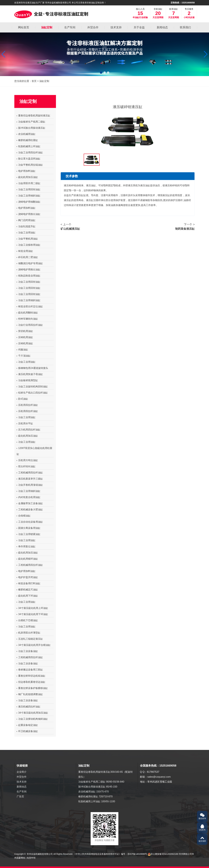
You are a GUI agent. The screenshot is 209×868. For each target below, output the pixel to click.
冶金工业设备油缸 (27, 651)
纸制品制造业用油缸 (29, 276)
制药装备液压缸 (185, 229)
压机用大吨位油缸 (27, 460)
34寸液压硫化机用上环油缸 (32, 608)
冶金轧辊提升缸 (26, 226)
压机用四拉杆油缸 (27, 405)
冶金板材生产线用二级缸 (31, 122)
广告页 (20, 796)
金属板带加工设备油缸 (30, 503)
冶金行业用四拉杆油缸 (30, 325)
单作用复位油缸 (26, 546)
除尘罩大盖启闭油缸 (29, 159)
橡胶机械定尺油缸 (27, 590)
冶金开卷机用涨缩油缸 (30, 485)
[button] (4, 54)
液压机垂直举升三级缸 (30, 479)
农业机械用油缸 (26, 134)
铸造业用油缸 (25, 251)
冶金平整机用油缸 (27, 239)
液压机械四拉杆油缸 (29, 707)
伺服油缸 (22, 350)
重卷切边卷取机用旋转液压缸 (33, 116)
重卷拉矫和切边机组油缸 (31, 676)
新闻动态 (22, 787)
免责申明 (31, 858)
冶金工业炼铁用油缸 (29, 245)
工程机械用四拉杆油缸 (30, 473)
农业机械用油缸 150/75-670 (93, 792)
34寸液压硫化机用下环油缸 (32, 614)
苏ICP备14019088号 (137, 854)
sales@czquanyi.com (159, 777)
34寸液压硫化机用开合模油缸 (34, 645)
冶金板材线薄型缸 (27, 380)
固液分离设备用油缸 (29, 528)
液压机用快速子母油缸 (30, 374)
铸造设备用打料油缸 (29, 583)
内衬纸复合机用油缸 (29, 497)
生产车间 (22, 792)
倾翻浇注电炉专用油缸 (30, 263)
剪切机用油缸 (25, 331)
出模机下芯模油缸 (27, 620)
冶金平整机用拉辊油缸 (30, 165)
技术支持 (22, 782)
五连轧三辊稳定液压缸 (30, 639)
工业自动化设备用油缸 (30, 522)
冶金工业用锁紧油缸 (29, 534)
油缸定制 (44, 81)
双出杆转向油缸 (26, 466)
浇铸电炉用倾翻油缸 (29, 202)
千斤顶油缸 (24, 356)
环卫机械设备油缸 (27, 731)
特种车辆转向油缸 (27, 319)
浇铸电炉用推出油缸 (29, 214)
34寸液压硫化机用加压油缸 (32, 713)
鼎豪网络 (21, 858)
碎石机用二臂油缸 (27, 257)
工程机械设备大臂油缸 (30, 510)
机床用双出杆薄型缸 (29, 633)
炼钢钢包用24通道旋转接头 (32, 368)
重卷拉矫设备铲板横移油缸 (32, 688)
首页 (34, 81)
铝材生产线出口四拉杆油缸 (32, 393)
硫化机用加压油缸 (27, 177)
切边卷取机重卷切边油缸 (31, 682)
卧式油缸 (22, 399)
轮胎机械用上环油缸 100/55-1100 (97, 801)
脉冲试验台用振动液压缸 (31, 128)
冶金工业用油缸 (26, 233)
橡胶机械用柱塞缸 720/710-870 (95, 796)
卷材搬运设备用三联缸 (30, 670)
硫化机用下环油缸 (27, 596)
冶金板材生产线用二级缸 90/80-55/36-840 (101, 782)
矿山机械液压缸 (70, 229)
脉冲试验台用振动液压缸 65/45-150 (98, 787)
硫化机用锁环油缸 (27, 559)
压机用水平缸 (25, 423)
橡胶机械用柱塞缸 (27, 140)
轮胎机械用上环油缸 (29, 146)
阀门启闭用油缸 (26, 220)
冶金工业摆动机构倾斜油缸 (32, 719)
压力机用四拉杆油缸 (29, 430)
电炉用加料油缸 (26, 171)
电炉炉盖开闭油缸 (27, 577)
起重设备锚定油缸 (27, 725)
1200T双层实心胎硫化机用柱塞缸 (34, 451)
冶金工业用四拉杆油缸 (30, 152)
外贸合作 (22, 777)
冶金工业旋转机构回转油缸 (32, 387)
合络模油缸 (24, 516)
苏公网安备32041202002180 (165, 854)
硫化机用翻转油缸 (27, 313)
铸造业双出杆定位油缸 (30, 306)
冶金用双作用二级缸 (29, 183)
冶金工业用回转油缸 (29, 189)
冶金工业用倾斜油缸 (29, 196)
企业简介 (22, 772)
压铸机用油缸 (25, 337)
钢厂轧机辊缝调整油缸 (30, 694)
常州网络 (183, 854)
